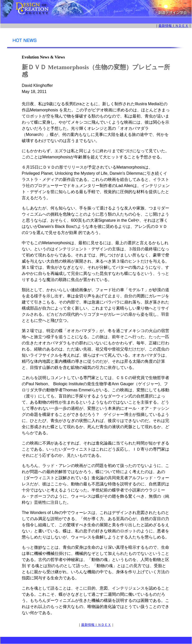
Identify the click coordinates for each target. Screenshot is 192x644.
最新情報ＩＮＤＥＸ (173, 26)
